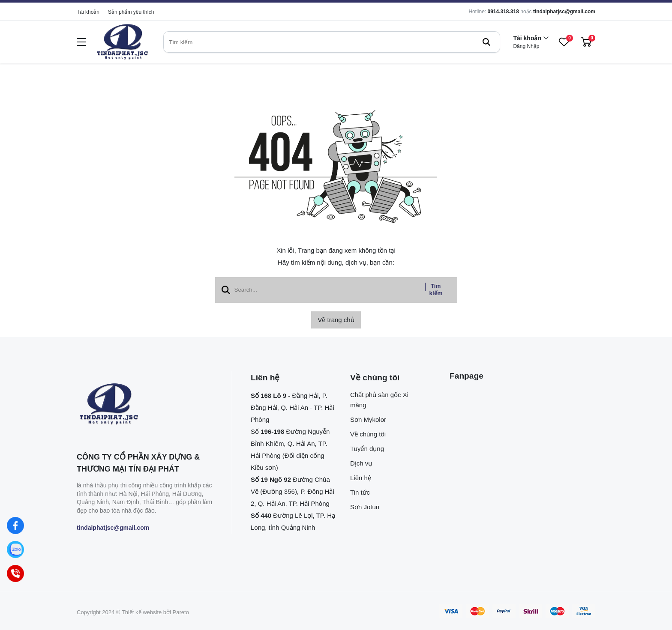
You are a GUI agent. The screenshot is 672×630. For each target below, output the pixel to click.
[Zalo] (15, 549)
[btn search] (486, 42)
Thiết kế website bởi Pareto (155, 612)
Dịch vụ (361, 463)
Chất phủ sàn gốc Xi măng (379, 400)
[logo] (123, 42)
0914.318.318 (503, 12)
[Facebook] (15, 525)
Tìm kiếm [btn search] (436, 290)
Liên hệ (361, 478)
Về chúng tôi (368, 434)
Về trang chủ (336, 320)
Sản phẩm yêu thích (131, 12)
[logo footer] (145, 405)
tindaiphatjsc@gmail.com (564, 12)
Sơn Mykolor (368, 420)
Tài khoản (88, 12)
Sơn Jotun (365, 507)
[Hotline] (15, 573)
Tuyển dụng (367, 449)
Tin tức (360, 492)
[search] (332, 42)
